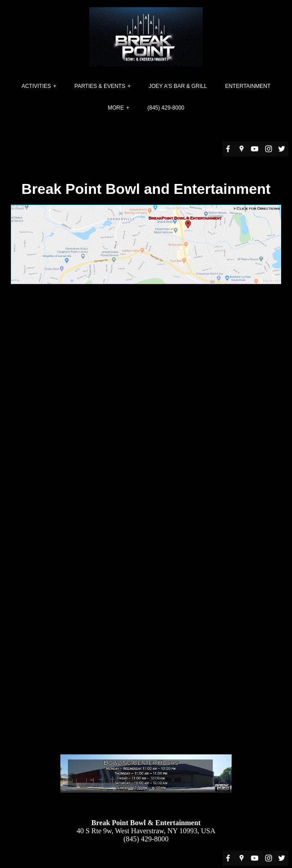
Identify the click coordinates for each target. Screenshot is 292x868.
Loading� (148, 531)
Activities (36, 86)
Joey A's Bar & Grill (178, 86)
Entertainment (248, 86)
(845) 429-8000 (166, 108)
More (116, 108)
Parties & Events (100, 86)
